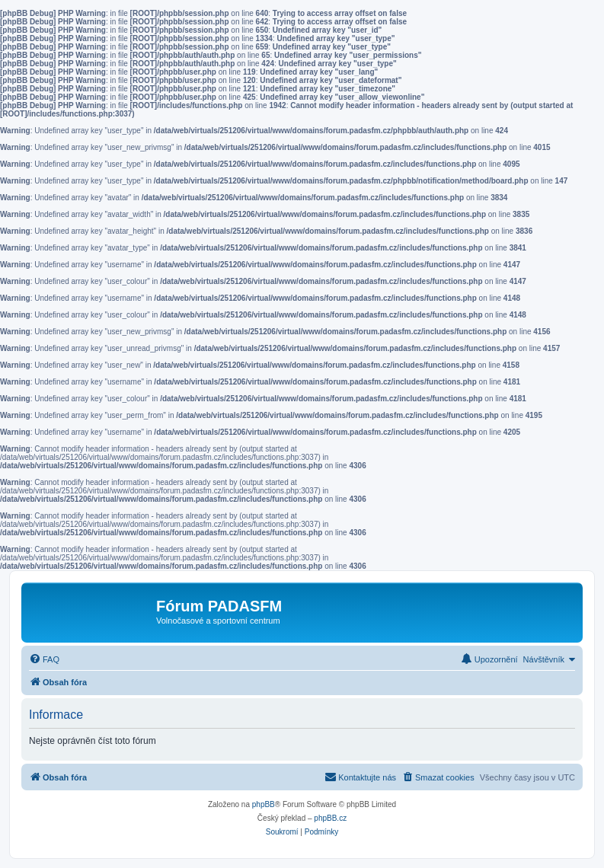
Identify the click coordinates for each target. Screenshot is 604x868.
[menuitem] (44, 659)
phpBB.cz (330, 818)
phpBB (264, 804)
